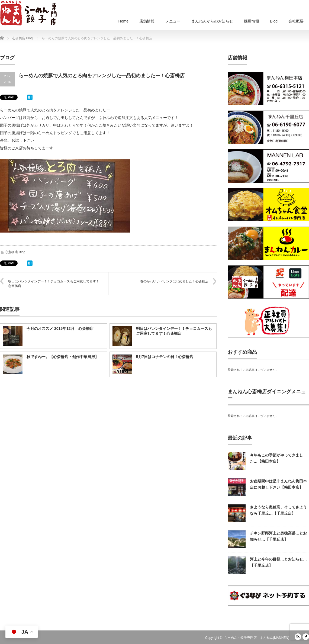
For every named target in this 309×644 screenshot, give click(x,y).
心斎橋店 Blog (15, 252)
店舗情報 (147, 21)
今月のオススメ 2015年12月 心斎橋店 (60, 329)
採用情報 (252, 21)
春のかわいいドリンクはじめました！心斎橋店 (174, 281)
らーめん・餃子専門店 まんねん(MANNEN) (257, 638)
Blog (274, 21)
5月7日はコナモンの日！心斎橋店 (165, 357)
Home (123, 21)
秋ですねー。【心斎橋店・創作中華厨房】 (63, 357)
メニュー (173, 21)
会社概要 (296, 21)
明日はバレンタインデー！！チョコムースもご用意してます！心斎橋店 (54, 284)
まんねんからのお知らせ (212, 21)
